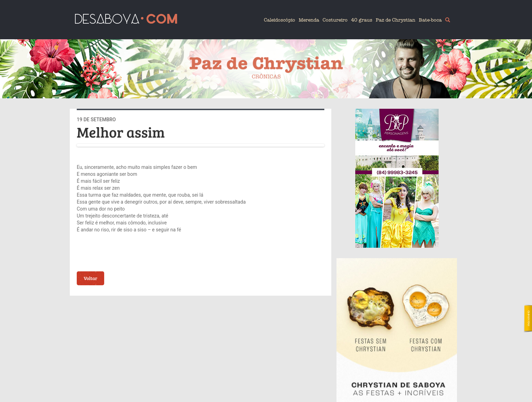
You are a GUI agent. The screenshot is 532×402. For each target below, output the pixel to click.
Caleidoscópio (280, 20)
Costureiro (335, 20)
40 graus (362, 20)
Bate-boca (430, 20)
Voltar (90, 278)
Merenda (309, 20)
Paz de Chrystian (396, 20)
